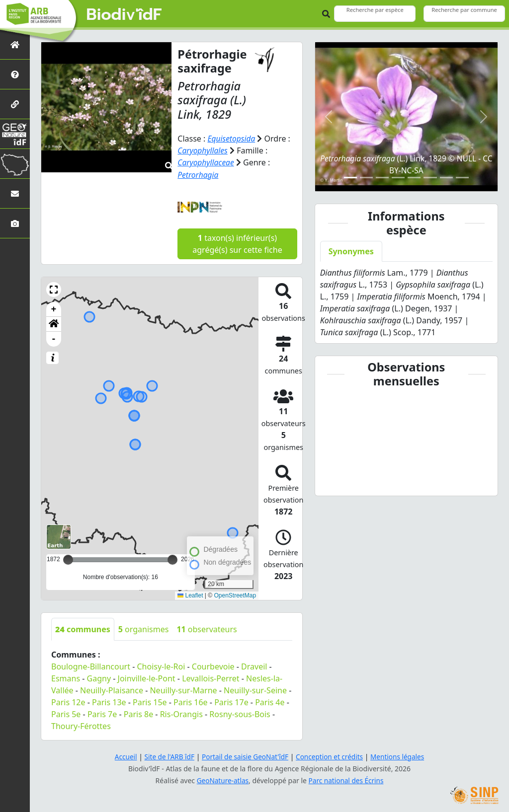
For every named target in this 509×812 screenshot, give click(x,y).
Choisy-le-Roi (161, 665)
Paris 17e (231, 701)
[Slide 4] (398, 178)
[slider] (172, 559)
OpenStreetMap (235, 595)
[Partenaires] (15, 104)
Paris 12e (68, 701)
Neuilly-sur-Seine (255, 689)
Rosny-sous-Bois (240, 713)
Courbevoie (213, 665)
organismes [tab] (144, 628)
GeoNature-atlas (222, 780)
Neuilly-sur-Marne (183, 689)
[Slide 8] (462, 178)
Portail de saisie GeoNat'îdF (245, 756)
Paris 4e (270, 701)
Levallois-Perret (211, 677)
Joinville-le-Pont (147, 677)
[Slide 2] (366, 178)
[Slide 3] (382, 178)
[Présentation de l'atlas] (15, 74)
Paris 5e (66, 713)
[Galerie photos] (15, 223)
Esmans (66, 677)
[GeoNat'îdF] (15, 134)
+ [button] (54, 308)
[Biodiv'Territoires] (15, 164)
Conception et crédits (331, 756)
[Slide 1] (350, 178)
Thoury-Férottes (81, 725)
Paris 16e (191, 701)
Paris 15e (150, 701)
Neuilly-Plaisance (112, 689)
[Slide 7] (446, 178)
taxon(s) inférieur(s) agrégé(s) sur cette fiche (237, 243)
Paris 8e (138, 713)
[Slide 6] (430, 178)
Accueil (122, 756)
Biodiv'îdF (124, 15)
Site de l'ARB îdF (167, 756)
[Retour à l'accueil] (15, 44)
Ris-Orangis (181, 713)
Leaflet (190, 595)
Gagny (99, 677)
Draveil (254, 665)
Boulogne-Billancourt (91, 665)
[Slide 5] (414, 178)
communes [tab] (83, 628)
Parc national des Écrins (347, 780)
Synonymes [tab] (351, 251)
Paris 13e (109, 701)
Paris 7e (102, 713)
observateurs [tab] (207, 628)
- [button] (54, 338)
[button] (54, 289)
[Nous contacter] (15, 193)
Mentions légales (401, 756)
